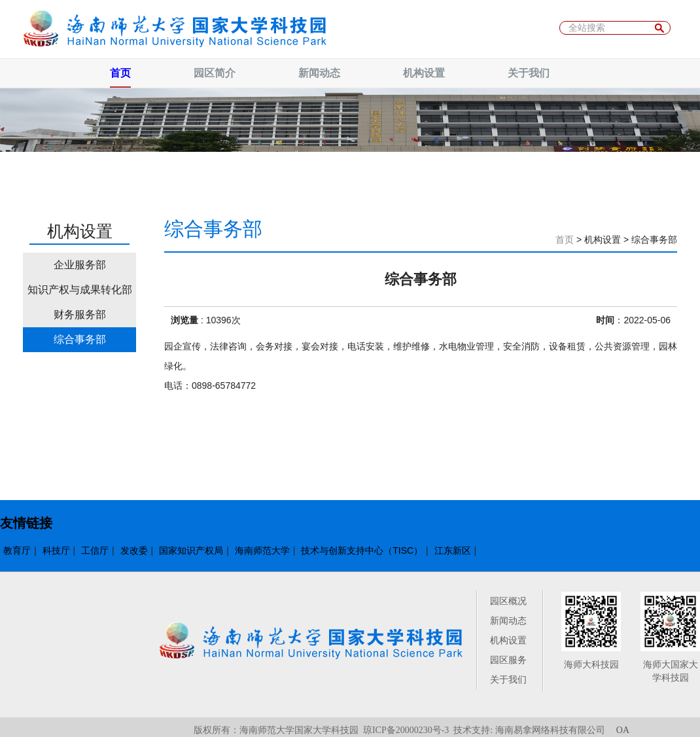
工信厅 (95, 550)
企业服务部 (80, 265)
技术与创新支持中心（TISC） (362, 550)
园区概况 (508, 601)
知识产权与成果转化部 (80, 290)
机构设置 (508, 640)
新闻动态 (508, 620)
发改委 (134, 550)
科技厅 (56, 550)
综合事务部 (80, 339)
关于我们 (508, 679)
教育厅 (17, 550)
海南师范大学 (262, 550)
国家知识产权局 (191, 550)
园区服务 (508, 660)
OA (623, 730)
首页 (565, 240)
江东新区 (453, 550)
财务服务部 (80, 315)
